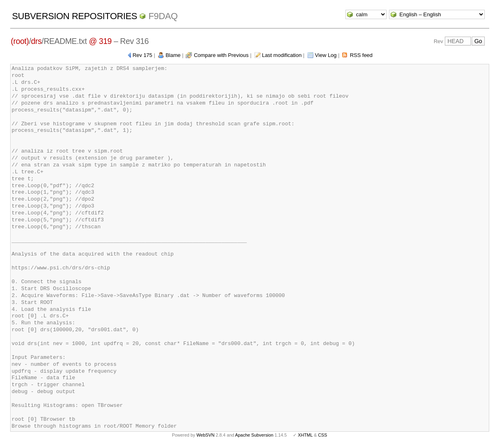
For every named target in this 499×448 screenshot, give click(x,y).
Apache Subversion (254, 435)
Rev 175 (142, 55)
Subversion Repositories (75, 16)
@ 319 (100, 41)
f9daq (163, 16)
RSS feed (361, 55)
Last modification (282, 55)
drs (36, 41)
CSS (323, 435)
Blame (173, 55)
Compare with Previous (221, 55)
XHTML (305, 435)
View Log (326, 55)
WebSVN (205, 435)
